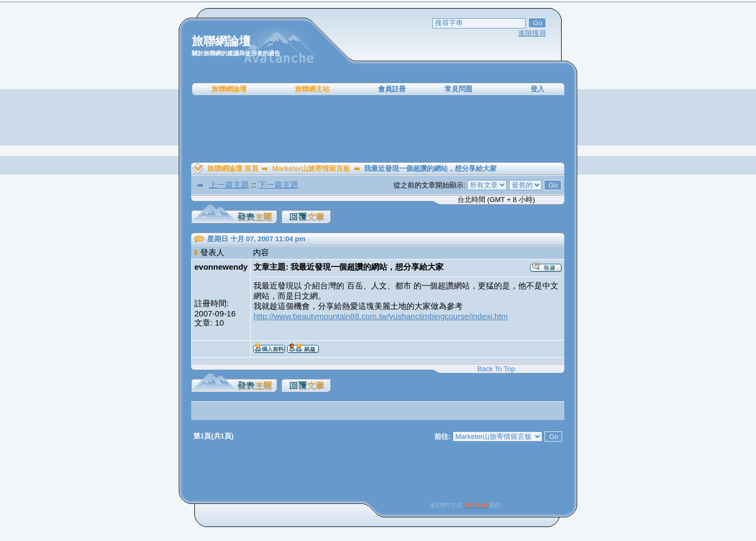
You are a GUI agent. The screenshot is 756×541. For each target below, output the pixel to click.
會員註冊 (392, 89)
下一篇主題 (278, 185)
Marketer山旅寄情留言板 (311, 168)
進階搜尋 (532, 33)
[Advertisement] (378, 129)
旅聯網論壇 (229, 89)
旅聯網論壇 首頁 (233, 168)
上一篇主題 (229, 185)
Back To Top (496, 369)
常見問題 (459, 89)
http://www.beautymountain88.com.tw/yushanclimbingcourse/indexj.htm (381, 316)
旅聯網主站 (312, 89)
